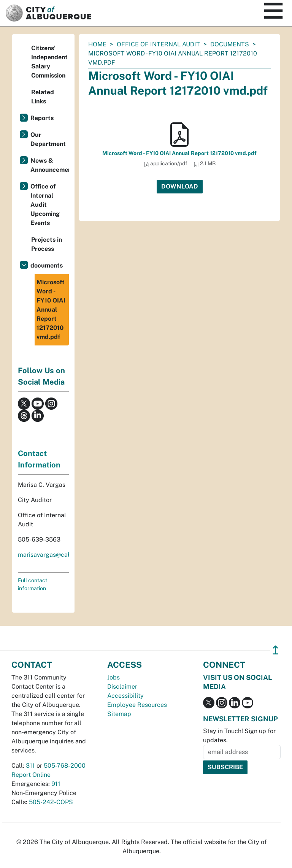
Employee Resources (137, 705)
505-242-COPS (51, 802)
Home (97, 44)
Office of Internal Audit (158, 44)
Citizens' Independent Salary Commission (49, 62)
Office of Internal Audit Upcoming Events (45, 205)
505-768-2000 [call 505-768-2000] (65, 766)
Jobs (113, 677)
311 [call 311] (30, 766)
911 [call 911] (56, 784)
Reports (42, 118)
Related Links (43, 97)
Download (180, 186)
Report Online (31, 775)
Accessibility (125, 696)
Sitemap (119, 714)
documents (230, 44)
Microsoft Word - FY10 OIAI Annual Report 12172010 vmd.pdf (179, 153)
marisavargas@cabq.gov (52, 555)
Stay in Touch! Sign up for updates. (239, 736)
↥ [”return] (275, 650)
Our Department (48, 139)
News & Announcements (50, 165)
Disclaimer (122, 687)
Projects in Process (47, 244)
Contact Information (39, 459)
